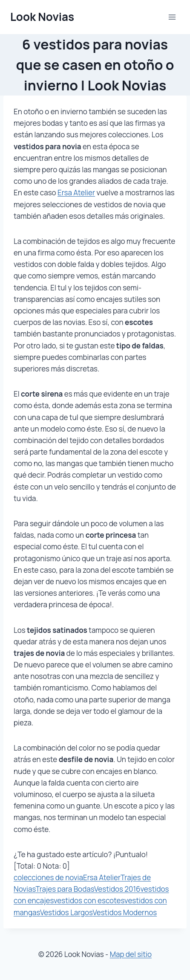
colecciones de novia (48, 877)
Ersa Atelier (76, 193)
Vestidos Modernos (125, 912)
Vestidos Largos (66, 912)
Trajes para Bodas (65, 889)
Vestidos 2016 (117, 889)
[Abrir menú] (172, 17)
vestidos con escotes (89, 900)
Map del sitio (131, 954)
